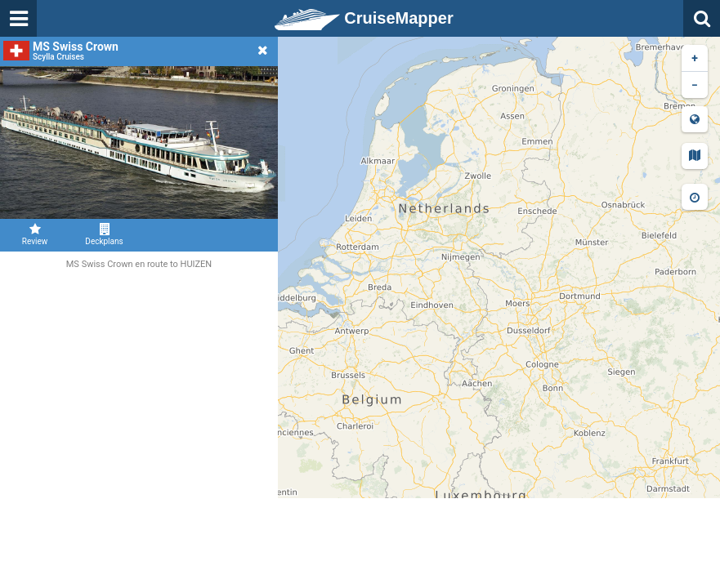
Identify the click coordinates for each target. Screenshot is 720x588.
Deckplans (104, 234)
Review (35, 234)
